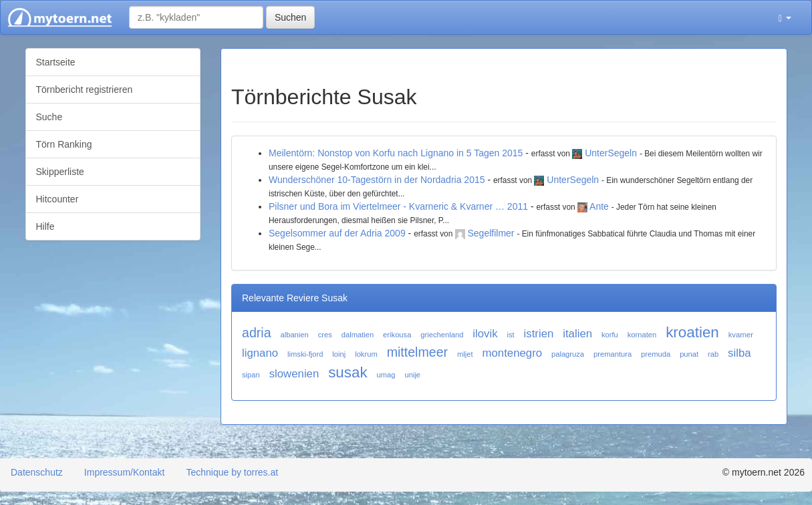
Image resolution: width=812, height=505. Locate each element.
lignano (260, 353)
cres (325, 335)
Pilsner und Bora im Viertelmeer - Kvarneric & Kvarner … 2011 (398, 206)
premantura (613, 354)
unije (412, 375)
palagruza (568, 354)
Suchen (290, 17)
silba (739, 353)
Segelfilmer (491, 233)
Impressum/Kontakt (125, 472)
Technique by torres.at (232, 472)
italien (577, 334)
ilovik (485, 334)
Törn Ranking (64, 144)
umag (386, 375)
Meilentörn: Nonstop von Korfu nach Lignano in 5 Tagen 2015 (396, 153)
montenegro (513, 353)
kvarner (741, 335)
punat (689, 354)
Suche (49, 117)
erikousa (397, 335)
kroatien (692, 332)
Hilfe (45, 226)
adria (257, 333)
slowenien (294, 374)
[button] (785, 17)
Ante (599, 206)
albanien (294, 335)
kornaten (642, 335)
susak (348, 372)
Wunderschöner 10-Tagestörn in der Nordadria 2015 (377, 180)
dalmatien (358, 335)
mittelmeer (417, 352)
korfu (610, 335)
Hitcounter (57, 199)
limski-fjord (305, 354)
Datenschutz (37, 472)
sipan (251, 375)
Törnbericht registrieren (85, 90)
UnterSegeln (611, 153)
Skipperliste (60, 172)
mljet (465, 354)
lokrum (366, 354)
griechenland (442, 335)
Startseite (56, 62)
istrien (539, 334)
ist (510, 335)
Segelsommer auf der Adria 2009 (337, 233)
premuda (656, 354)
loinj (339, 354)
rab (713, 354)
